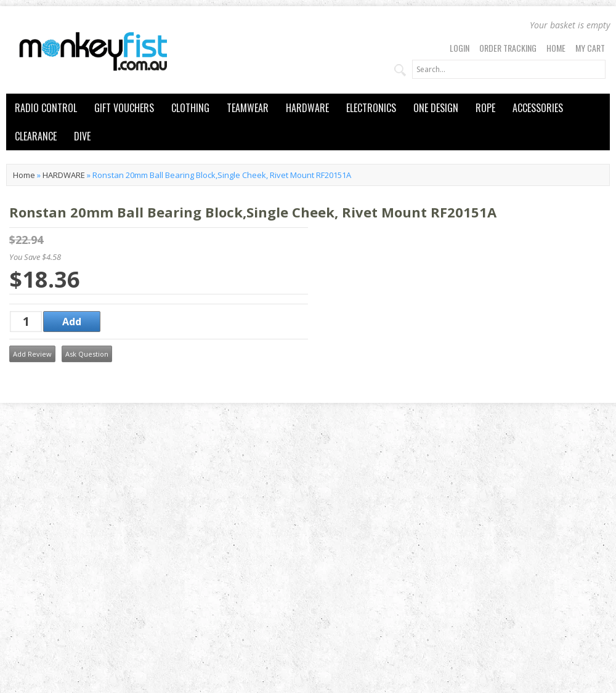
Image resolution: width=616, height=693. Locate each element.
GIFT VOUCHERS (124, 108)
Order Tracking (508, 48)
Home (556, 48)
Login (460, 48)
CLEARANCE (36, 136)
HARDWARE (307, 108)
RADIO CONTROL (46, 108)
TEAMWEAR (248, 108)
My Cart (590, 48)
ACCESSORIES (538, 108)
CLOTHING (190, 108)
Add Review (32, 354)
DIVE (82, 136)
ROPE (485, 108)
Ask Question (87, 354)
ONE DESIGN (436, 108)
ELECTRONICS (371, 108)
